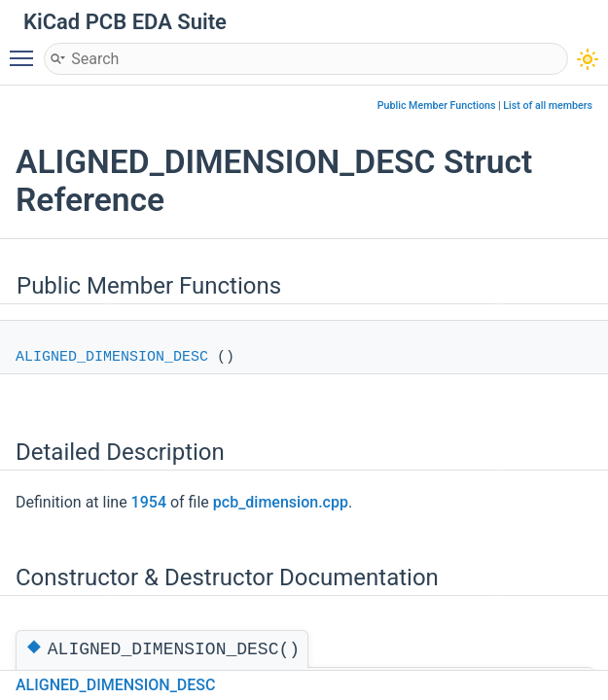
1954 (149, 502)
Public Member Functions (437, 105)
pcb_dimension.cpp (281, 502)
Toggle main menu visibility (26, 50)
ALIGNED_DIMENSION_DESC (112, 357)
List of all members (548, 105)
